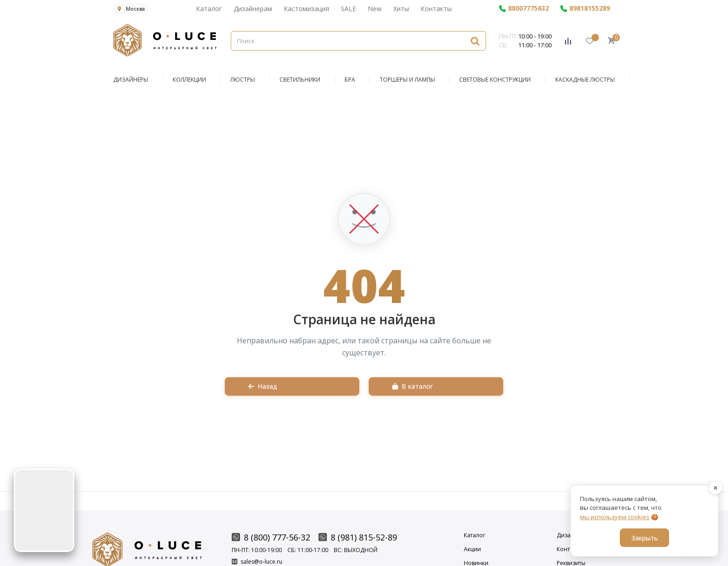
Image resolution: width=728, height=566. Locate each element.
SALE (348, 9)
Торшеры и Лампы (407, 80)
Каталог (209, 9)
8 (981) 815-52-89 (358, 537)
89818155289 (585, 9)
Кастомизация (306, 9)
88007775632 (524, 9)
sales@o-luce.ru (257, 562)
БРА (350, 80)
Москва (131, 9)
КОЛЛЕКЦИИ (189, 80)
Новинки (476, 563)
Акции (472, 549)
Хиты (401, 9)
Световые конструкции (495, 80)
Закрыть (645, 538)
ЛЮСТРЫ (243, 80)
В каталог (413, 386)
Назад (263, 386)
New (375, 9)
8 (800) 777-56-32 (271, 537)
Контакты (436, 9)
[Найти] (475, 41)
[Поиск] (358, 41)
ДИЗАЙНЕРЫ (131, 80)
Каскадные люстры (585, 80)
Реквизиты (571, 563)
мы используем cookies (615, 517)
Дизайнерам (253, 9)
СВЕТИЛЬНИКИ (300, 80)
